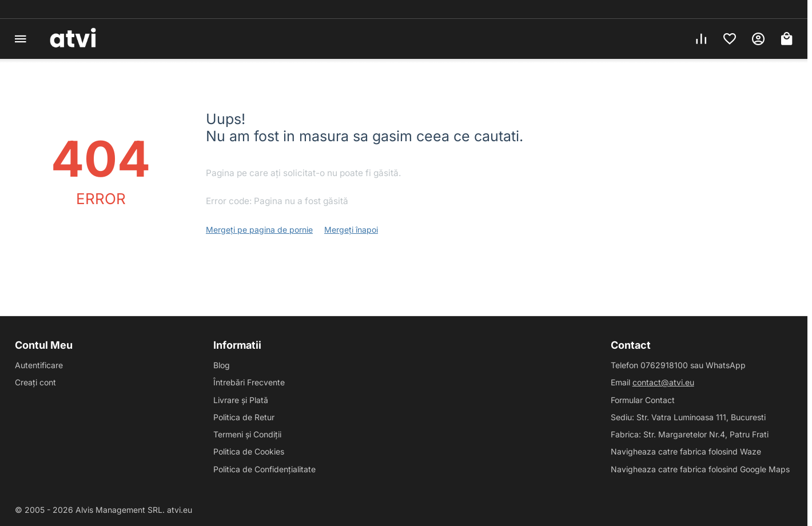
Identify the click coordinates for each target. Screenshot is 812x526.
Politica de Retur (244, 417)
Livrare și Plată (241, 400)
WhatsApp (726, 365)
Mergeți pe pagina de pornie (259, 230)
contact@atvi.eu (663, 382)
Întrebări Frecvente (249, 382)
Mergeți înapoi (351, 230)
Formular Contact (643, 400)
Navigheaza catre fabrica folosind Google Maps (700, 469)
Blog (222, 365)
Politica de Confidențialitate (264, 469)
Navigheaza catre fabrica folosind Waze (686, 451)
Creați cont (35, 382)
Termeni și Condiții (247, 434)
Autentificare (39, 365)
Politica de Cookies (249, 451)
